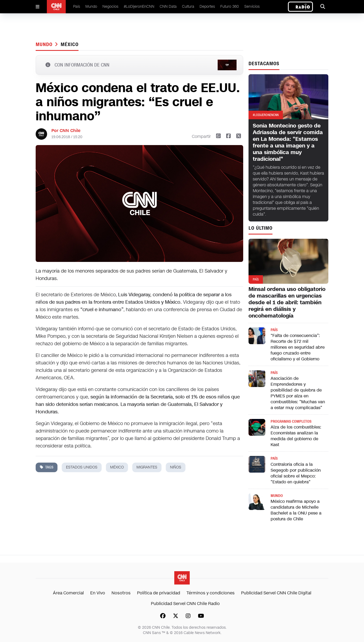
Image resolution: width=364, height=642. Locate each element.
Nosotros (121, 593)
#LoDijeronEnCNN (139, 7)
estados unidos (82, 467)
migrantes (147, 467)
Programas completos (291, 421)
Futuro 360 (230, 7)
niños (176, 467)
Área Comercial (68, 593)
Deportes (207, 7)
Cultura (188, 7)
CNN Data (168, 7)
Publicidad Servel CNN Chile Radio (185, 604)
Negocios (110, 7)
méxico (69, 44)
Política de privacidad (159, 593)
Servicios (252, 7)
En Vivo (98, 593)
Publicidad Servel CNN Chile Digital (276, 593)
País (77, 7)
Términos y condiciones (211, 593)
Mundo (91, 7)
